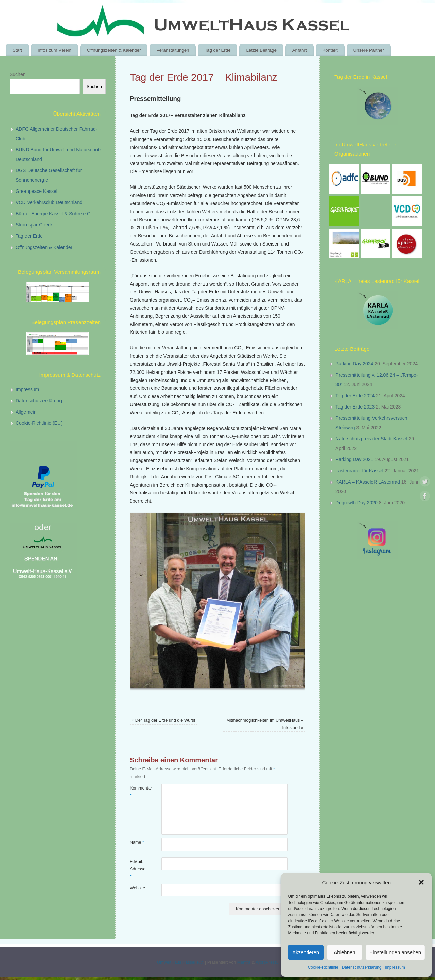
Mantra (244, 962)
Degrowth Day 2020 (356, 503)
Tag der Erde (217, 50)
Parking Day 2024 (354, 364)
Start (17, 50)
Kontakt (330, 50)
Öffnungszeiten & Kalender (114, 50)
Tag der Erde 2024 (355, 396)
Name (137, 842)
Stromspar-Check (34, 225)
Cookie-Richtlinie (323, 967)
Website (137, 888)
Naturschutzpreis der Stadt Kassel (371, 439)
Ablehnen (344, 952)
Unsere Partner (368, 50)
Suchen (18, 74)
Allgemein (26, 412)
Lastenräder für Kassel (359, 471)
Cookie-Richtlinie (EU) (39, 423)
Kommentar (138, 792)
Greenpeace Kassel (37, 191)
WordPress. (267, 962)
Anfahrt (300, 50)
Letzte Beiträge (261, 50)
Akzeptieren (306, 952)
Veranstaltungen (173, 50)
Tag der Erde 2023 (355, 407)
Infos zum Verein (55, 50)
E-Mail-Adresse (138, 869)
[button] (421, 882)
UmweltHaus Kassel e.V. (180, 962)
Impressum (395, 967)
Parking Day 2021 (354, 459)
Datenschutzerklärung (362, 967)
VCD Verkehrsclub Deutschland (49, 202)
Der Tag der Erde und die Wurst (163, 720)
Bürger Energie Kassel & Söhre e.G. (54, 214)
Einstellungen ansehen (395, 952)
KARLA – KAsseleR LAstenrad (368, 482)
